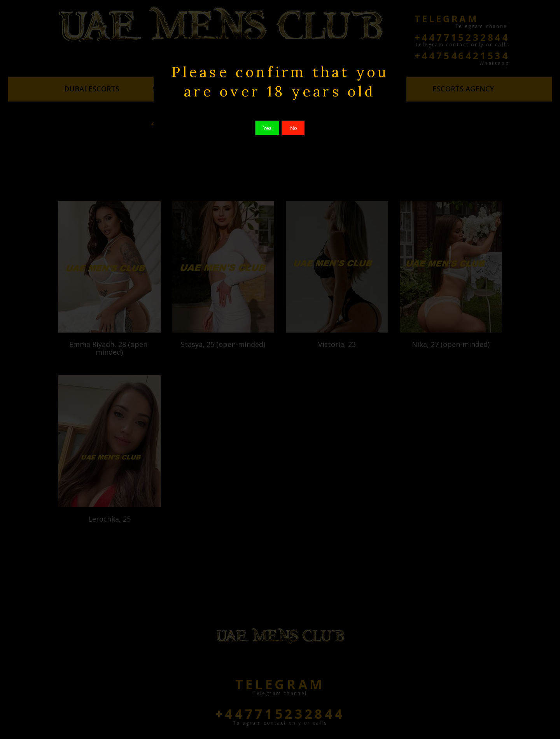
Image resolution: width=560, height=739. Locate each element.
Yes (268, 128)
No (293, 128)
